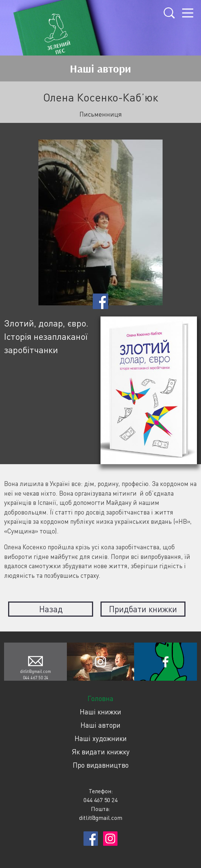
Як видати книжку (101, 752)
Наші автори (100, 725)
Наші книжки (100, 712)
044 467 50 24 (36, 678)
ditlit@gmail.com (35, 671)
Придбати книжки (143, 609)
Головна (100, 698)
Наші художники (101, 738)
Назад (51, 609)
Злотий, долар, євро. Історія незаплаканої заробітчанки (46, 336)
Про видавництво (101, 765)
